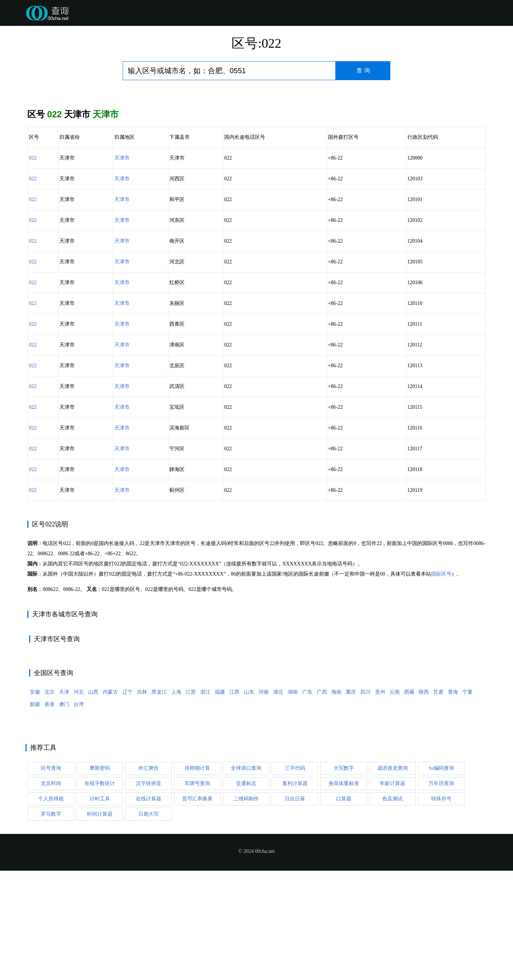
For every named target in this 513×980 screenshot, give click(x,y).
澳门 (64, 814)
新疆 (35, 814)
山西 (93, 801)
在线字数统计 (100, 893)
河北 (79, 801)
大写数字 (344, 877)
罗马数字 (51, 923)
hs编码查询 (441, 877)
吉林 (142, 801)
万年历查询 (441, 893)
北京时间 (51, 893)
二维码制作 (246, 908)
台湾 (79, 814)
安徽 (35, 801)
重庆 (351, 801)
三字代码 (295, 877)
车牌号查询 (197, 893)
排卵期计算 (197, 877)
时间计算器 (100, 923)
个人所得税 (51, 908)
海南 (336, 801)
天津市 (122, 158)
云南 (395, 801)
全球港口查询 (246, 877)
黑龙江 (159, 801)
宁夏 (467, 801)
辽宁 (127, 801)
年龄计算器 (392, 893)
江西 (234, 801)
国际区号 (441, 683)
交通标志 (246, 893)
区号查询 (51, 877)
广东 (307, 801)
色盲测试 (392, 908)
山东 (249, 801)
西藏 (409, 801)
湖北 (278, 801)
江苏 (191, 801)
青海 (453, 801)
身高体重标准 (344, 893)
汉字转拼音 (149, 893)
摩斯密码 (100, 877)
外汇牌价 (149, 877)
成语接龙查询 (392, 877)
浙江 (205, 801)
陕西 (424, 801)
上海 (176, 801)
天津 (64, 801)
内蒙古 (110, 801)
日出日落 (295, 908)
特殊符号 (441, 908)
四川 (366, 801)
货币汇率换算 (197, 908)
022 (33, 158)
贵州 (380, 801)
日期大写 (149, 923)
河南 (264, 801)
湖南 (293, 801)
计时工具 (100, 908)
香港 (50, 814)
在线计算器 (149, 908)
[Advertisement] (257, 567)
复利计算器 (295, 893)
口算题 (344, 908)
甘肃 (438, 801)
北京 (50, 801)
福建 (220, 801)
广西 (322, 801)
